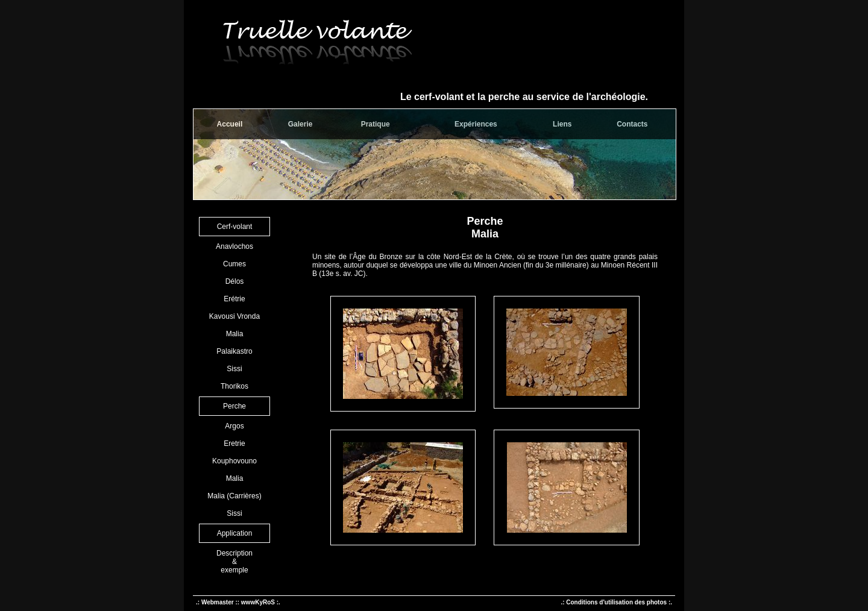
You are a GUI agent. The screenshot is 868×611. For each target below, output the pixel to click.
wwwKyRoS (258, 602)
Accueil (230, 124)
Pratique (376, 124)
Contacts (632, 124)
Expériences (476, 124)
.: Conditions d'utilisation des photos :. (616, 602)
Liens (562, 124)
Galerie (300, 124)
